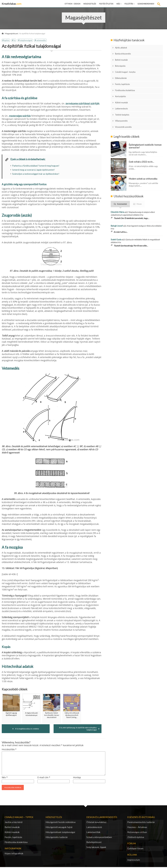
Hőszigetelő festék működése (61, 823)
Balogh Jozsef (117, 209)
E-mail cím (44, 778)
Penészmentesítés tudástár (141, 823)
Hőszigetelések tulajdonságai (60, 833)
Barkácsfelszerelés (125, 52)
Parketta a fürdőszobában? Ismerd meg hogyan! (36, 166)
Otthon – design (72, 4)
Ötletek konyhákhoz (96, 823)
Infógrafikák (13, 849)
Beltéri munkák (123, 57)
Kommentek (122, 187)
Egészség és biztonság (141, 818)
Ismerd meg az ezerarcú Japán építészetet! (33, 170)
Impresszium (134, 861)
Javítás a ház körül (14, 823)
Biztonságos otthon (137, 833)
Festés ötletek (106, 4)
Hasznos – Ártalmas (137, 828)
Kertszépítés (122, 86)
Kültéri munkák (123, 91)
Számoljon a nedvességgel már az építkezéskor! (36, 174)
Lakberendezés (123, 96)
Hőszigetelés (90, 4)
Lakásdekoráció (94, 828)
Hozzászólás (9, 750)
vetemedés (41, 41)
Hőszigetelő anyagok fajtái (59, 828)
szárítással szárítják (82, 104)
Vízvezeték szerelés (125, 111)
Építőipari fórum (135, 849)
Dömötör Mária (118, 195)
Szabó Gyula (116, 222)
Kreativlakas (12, 4)
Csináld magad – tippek (19, 818)
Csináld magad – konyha (127, 67)
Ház (119, 4)
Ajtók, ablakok (122, 47)
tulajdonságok (26, 41)
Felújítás (129, 4)
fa (14, 41)
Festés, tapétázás (124, 76)
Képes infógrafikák (14, 854)
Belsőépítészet (94, 843)
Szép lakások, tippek (96, 848)
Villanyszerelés (123, 106)
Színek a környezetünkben (99, 838)
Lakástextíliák (93, 833)
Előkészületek (122, 72)
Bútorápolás (122, 62)
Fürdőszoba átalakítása (127, 81)
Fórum (139, 187)
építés (7, 41)
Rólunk (132, 855)
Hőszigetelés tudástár (57, 838)
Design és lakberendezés (102, 818)
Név (5, 778)
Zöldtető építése (136, 838)
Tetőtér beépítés (124, 101)
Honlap (77, 778)
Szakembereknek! (146, 4)
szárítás (20, 116)
